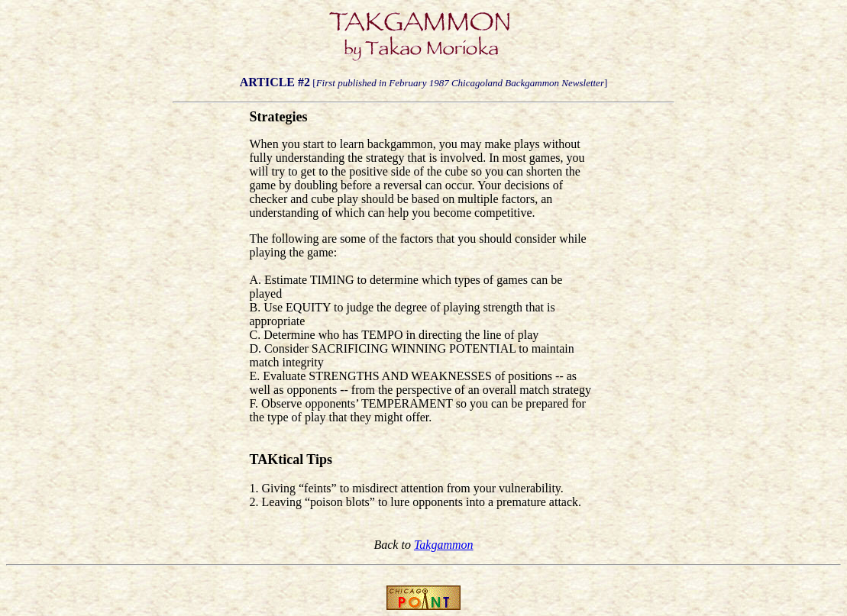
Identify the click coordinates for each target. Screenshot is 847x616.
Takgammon (444, 545)
